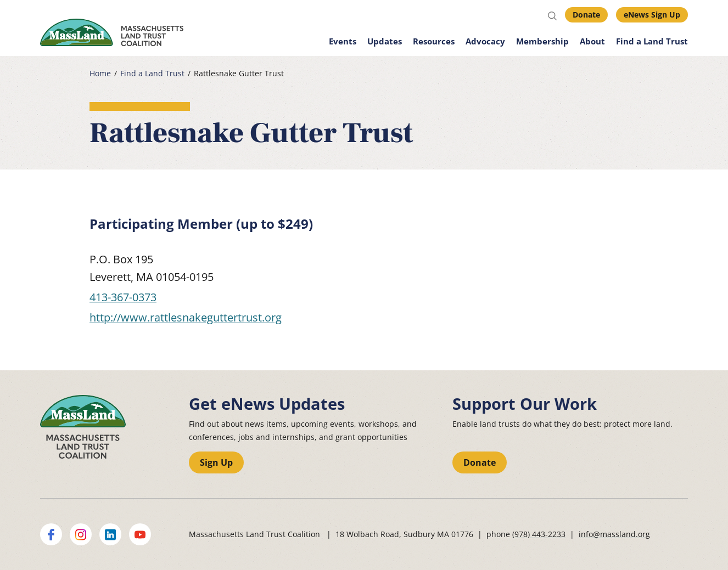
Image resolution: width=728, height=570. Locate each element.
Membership (542, 41)
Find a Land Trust (652, 41)
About (592, 41)
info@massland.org (614, 534)
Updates (385, 41)
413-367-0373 (123, 297)
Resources (434, 41)
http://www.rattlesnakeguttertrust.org (186, 317)
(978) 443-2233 (539, 534)
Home (100, 74)
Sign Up (216, 462)
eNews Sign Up (652, 15)
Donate (586, 15)
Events (343, 41)
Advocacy (485, 41)
